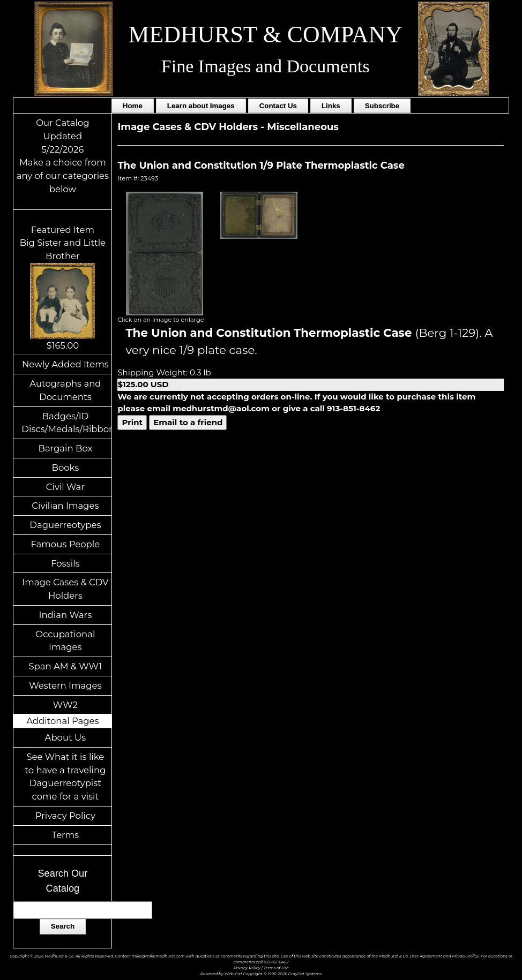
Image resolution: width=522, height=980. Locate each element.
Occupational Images (65, 641)
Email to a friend (188, 422)
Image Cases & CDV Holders (65, 589)
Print (132, 422)
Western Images (65, 685)
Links (331, 106)
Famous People (66, 544)
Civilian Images (65, 506)
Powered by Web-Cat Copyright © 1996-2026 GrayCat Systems (261, 974)
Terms (66, 835)
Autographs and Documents (65, 390)
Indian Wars (65, 615)
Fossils (65, 563)
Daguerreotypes (65, 525)
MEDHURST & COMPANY (265, 34)
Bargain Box (65, 448)
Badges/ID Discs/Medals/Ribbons (66, 423)
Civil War (65, 487)
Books (65, 468)
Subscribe (382, 106)
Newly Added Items (65, 364)
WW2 (65, 705)
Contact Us (278, 106)
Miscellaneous (303, 127)
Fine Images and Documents (266, 66)
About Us (66, 737)
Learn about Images (201, 106)
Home (133, 106)
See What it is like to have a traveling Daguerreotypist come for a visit (65, 777)
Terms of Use (276, 968)
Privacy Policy (65, 816)
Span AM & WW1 (65, 666)
